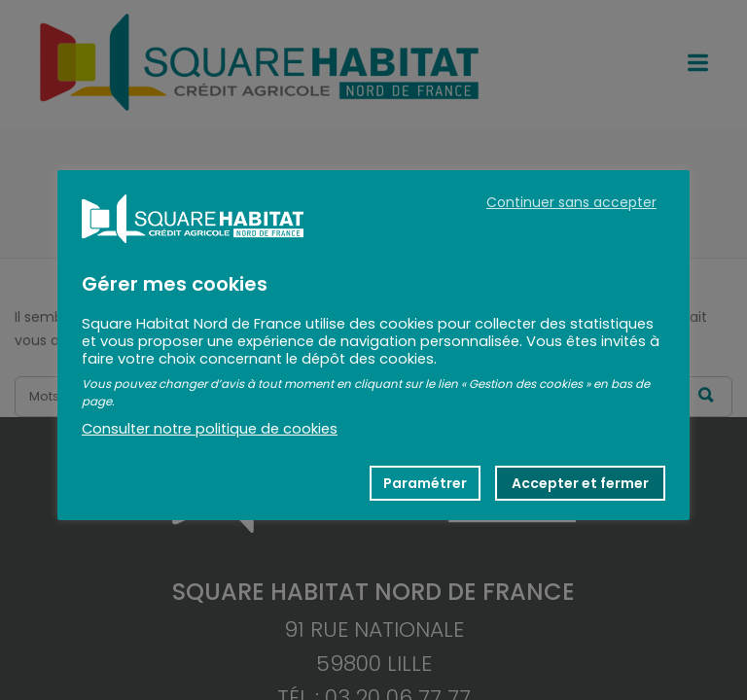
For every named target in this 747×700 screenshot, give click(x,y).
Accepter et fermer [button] (580, 483)
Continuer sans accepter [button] (571, 202)
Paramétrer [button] (425, 483)
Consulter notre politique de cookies (210, 429)
